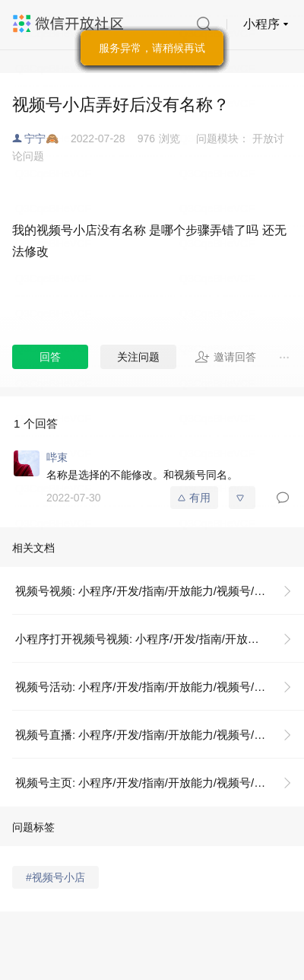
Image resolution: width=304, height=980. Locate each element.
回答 (50, 357)
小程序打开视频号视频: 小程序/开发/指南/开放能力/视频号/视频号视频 (160, 639)
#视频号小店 (55, 877)
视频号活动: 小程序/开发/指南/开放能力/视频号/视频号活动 (160, 687)
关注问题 (138, 357)
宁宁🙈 (41, 138)
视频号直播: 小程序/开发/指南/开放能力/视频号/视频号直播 (160, 735)
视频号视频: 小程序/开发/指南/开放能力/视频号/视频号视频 (160, 591)
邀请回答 (225, 357)
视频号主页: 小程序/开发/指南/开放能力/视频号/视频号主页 (160, 783)
